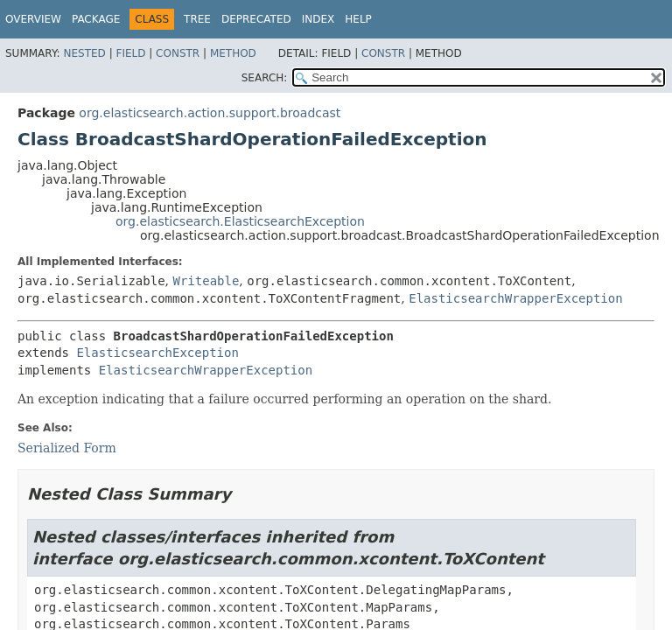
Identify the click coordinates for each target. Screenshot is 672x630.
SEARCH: (265, 78)
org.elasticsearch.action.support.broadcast (210, 113)
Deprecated (256, 19)
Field (130, 53)
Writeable (206, 281)
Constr (178, 53)
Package (96, 19)
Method (233, 53)
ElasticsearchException (157, 353)
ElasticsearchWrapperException (515, 298)
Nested (84, 53)
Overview (33, 19)
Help (358, 19)
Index (318, 19)
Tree (197, 19)
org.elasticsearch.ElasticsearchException (240, 221)
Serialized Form (67, 448)
